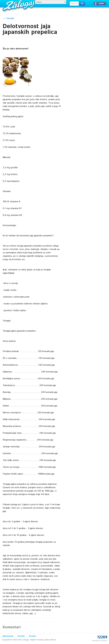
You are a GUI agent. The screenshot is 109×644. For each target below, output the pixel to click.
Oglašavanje (8, 636)
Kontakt (21, 636)
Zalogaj (19, 5)
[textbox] (74, 4)
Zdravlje (10, 18)
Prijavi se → (100, 3)
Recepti (33, 636)
